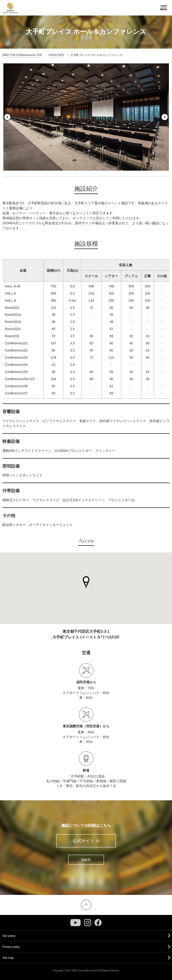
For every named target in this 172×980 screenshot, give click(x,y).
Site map (8, 958)
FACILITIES (56, 55)
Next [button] (165, 117)
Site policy (9, 936)
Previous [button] (7, 117)
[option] (86, 117)
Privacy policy (11, 947)
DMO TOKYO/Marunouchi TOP (22, 55)
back (86, 860)
